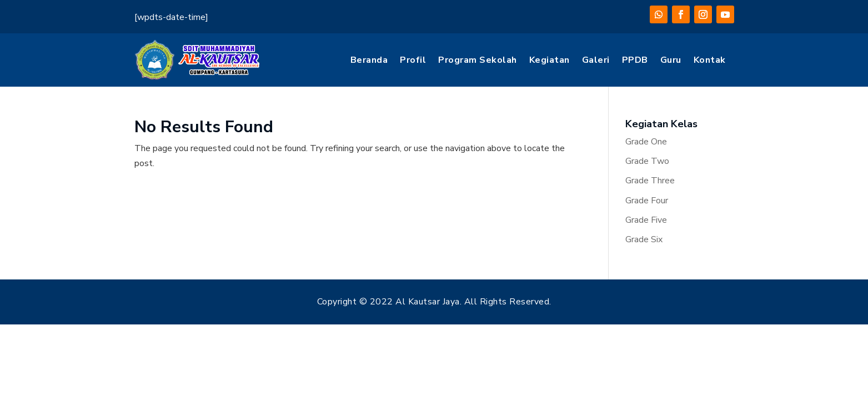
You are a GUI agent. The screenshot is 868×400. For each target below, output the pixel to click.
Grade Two (647, 161)
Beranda (369, 60)
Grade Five (646, 220)
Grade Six (644, 239)
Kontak (710, 60)
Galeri (596, 60)
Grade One (646, 142)
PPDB (635, 60)
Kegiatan (550, 60)
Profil (413, 60)
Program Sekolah (478, 60)
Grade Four (647, 201)
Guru (671, 60)
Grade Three (650, 181)
